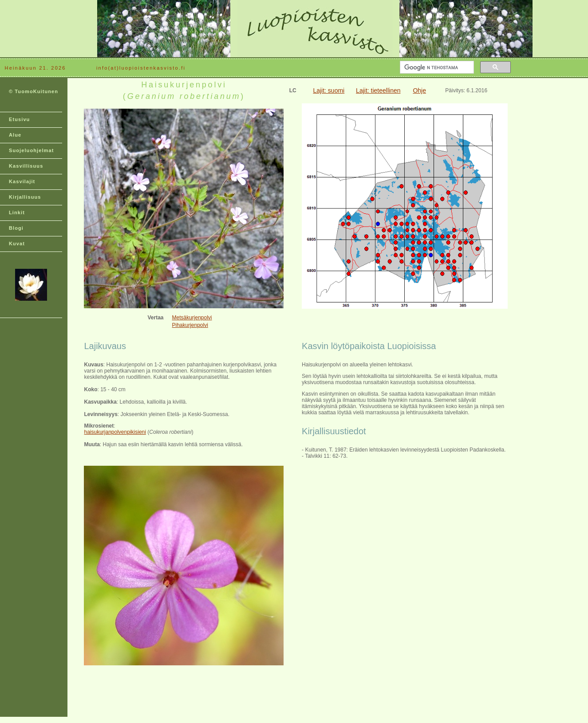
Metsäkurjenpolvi (192, 318)
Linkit (17, 212)
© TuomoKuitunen (34, 91)
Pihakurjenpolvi (190, 325)
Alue (15, 135)
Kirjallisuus (25, 197)
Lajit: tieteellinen (378, 90)
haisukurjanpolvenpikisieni (115, 432)
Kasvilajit (22, 181)
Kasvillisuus (26, 166)
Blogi (16, 228)
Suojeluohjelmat (31, 150)
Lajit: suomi (329, 90)
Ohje (419, 90)
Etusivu (19, 119)
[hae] (436, 67)
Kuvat (17, 244)
